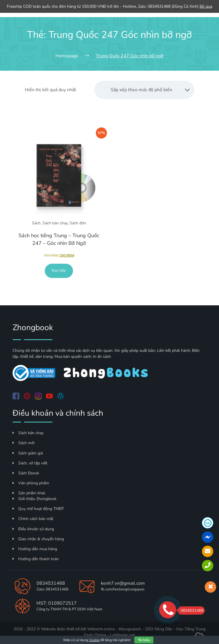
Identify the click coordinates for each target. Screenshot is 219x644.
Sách (36, 223)
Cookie (94, 640)
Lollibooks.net (123, 635)
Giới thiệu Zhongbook (35, 499)
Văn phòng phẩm (31, 483)
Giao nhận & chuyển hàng (38, 539)
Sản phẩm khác (29, 493)
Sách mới (24, 443)
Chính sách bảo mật (33, 519)
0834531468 (51, 583)
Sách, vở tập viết (30, 463)
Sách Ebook (26, 473)
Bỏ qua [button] (206, 6)
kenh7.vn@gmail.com (123, 583)
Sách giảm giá (28, 453)
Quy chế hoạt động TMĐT (38, 509)
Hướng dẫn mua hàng (35, 549)
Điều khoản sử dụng (33, 529)
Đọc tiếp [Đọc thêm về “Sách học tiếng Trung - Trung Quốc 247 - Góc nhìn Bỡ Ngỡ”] (59, 271)
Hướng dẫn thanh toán (36, 559)
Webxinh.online (101, 629)
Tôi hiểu (144, 640)
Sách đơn (78, 223)
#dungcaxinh (130, 629)
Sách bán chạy (55, 223)
